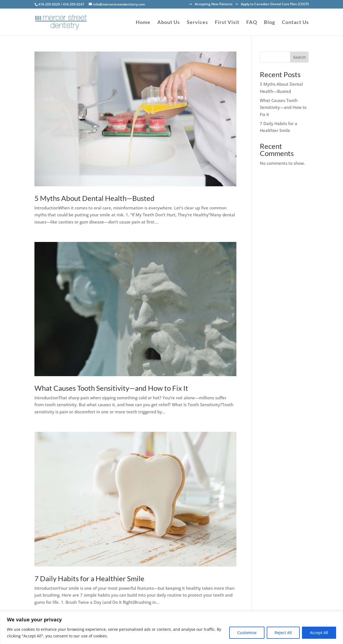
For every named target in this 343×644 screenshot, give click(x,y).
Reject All (283, 633)
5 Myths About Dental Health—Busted (94, 198)
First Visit (227, 23)
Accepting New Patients (214, 4)
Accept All (319, 633)
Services (197, 23)
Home (143, 23)
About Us (169, 23)
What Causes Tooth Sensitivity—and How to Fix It (111, 388)
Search (299, 57)
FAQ (252, 23)
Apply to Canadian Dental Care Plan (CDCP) (275, 4)
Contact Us (295, 23)
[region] (171, 628)
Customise (247, 633)
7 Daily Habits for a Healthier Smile (89, 578)
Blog (269, 23)
